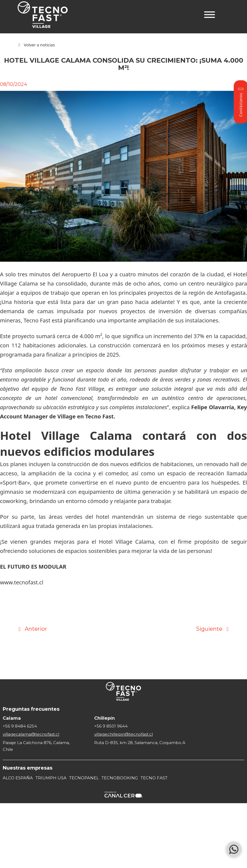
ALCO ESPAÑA (18, 778)
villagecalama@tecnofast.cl (31, 734)
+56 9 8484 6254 (20, 726)
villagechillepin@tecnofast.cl (123, 734)
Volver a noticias (39, 45)
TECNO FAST (154, 778)
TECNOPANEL (84, 778)
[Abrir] (210, 15)
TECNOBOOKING (120, 778)
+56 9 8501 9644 (111, 726)
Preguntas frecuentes (31, 709)
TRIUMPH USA (51, 778)
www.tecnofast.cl (22, 582)
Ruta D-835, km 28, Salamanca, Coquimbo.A (140, 743)
